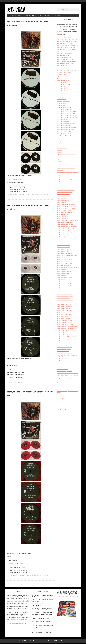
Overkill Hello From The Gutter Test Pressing (67, 43)
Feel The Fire (60, 145)
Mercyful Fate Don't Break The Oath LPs (66, 232)
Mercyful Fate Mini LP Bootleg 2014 (65, 295)
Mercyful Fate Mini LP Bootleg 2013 (65, 293)
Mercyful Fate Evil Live (62, 242)
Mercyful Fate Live (61, 259)
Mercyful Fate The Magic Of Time (64, 364)
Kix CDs (58, 167)
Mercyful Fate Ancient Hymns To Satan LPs (66, 181)
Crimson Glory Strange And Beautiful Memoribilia (68, 117)
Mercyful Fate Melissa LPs (62, 277)
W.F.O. (58, 406)
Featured (59, 143)
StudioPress (56, 642)
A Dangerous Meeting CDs (63, 76)
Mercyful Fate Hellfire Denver (63, 248)
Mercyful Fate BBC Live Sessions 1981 (65, 185)
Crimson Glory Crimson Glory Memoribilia (66, 94)
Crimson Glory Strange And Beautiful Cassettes (67, 113)
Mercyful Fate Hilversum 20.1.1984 (64, 255)
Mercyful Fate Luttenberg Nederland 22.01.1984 (67, 269)
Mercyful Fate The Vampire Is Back (64, 366)
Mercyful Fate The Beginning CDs (64, 348)
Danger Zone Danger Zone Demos (64, 133)
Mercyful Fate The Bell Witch (63, 352)
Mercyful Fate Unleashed (62, 370)
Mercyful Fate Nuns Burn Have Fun (64, 304)
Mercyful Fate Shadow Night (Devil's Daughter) (67, 338)
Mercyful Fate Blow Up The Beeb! (64, 198)
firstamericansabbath (18, 197)
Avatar (58, 78)
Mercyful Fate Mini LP (61, 283)
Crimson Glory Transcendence (63, 123)
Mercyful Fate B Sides (62, 183)
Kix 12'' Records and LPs (62, 163)
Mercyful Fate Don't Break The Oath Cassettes (67, 228)
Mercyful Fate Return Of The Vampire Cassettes (67, 328)
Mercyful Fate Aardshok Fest (63, 177)
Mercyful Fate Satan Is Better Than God (65, 336)
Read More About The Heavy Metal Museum (17, 625)
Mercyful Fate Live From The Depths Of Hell (66, 265)
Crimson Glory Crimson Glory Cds (64, 92)
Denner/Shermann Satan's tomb (64, 137)
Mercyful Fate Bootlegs (26, 196)
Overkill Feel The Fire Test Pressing (65, 45)
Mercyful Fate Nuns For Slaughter (64, 308)
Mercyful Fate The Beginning (63, 346)
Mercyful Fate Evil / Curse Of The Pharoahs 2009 (68, 240)
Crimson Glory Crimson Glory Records (65, 96)
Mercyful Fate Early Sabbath (63, 236)
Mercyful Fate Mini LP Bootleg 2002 (65, 287)
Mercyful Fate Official (61, 314)
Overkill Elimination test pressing (64, 59)
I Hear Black (59, 151)
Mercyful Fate (16, 196)
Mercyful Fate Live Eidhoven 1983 (64, 263)
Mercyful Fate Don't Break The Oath (65, 226)
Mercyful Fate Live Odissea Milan (64, 267)
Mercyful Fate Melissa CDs (63, 275)
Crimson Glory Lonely (61, 100)
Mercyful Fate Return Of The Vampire (65, 326)
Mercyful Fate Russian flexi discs (64, 334)
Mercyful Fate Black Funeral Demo (64, 193)
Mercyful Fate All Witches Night (64, 179)
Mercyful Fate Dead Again (62, 216)
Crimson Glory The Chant (62, 121)
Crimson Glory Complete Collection (64, 86)
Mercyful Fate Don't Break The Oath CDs (66, 230)
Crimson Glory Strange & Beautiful (64, 111)
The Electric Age (60, 400)
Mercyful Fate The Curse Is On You (64, 355)
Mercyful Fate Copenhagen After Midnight (66, 206)
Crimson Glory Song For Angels (64, 109)
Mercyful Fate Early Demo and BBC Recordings (67, 234)
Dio (57, 139)
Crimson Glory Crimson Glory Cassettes (66, 90)
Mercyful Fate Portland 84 (62, 318)
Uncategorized (60, 402)
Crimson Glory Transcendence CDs (64, 127)
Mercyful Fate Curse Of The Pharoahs (65, 214)
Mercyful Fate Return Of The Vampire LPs (66, 332)
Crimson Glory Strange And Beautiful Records (67, 119)
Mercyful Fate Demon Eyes (63, 220)
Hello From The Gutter (62, 149)
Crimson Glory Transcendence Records (65, 131)
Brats (58, 80)
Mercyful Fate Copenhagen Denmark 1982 (66, 208)
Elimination (59, 141)
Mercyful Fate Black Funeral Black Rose (66, 191)
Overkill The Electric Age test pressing (65, 65)
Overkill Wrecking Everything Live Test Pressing (67, 47)
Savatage (59, 396)
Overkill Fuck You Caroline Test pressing (66, 49)
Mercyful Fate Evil (61, 238)
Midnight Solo (60, 384)
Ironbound (59, 153)
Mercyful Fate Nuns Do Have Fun (64, 306)
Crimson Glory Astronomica (63, 82)
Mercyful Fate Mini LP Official (63, 299)
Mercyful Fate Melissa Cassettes (64, 273)
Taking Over (59, 398)
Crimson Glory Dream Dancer (63, 98)
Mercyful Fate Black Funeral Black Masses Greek (68, 189)
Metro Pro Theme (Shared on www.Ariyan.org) (35, 642)
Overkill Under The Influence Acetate (65, 61)
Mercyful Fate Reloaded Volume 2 (64, 324)
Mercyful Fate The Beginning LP (64, 350)
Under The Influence (61, 404)
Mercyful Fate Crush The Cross (64, 212)
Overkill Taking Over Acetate (63, 57)
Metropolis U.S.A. (61, 382)
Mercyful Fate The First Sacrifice (64, 362)
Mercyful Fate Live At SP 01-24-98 (64, 261)
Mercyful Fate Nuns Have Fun (63, 310)
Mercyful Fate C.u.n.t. (61, 204)
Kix (57, 159)
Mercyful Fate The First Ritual (63, 360)
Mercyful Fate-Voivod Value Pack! (64, 380)
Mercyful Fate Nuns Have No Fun (64, 312)
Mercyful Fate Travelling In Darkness (65, 368)
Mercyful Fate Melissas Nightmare (64, 279)
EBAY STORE (60, 31)
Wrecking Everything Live (62, 410)
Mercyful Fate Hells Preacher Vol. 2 (64, 253)
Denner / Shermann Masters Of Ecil (65, 135)
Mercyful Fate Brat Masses (63, 202)
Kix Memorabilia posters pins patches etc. (66, 169)
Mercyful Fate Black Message (63, 195)
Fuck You (59, 147)
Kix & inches (59, 161)
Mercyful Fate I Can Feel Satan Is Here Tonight (67, 257)
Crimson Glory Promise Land (63, 102)
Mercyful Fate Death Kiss (62, 218)
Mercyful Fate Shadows (62, 340)
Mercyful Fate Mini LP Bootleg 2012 (65, 291)
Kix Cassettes (60, 165)
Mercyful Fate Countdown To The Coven (66, 210)
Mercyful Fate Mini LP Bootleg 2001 (65, 285)
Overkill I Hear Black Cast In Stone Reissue (66, 63)
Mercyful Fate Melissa (61, 271)
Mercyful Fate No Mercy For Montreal (65, 301)
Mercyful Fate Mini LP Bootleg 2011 (65, 289)
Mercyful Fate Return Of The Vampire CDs (66, 330)
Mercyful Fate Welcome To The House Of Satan (67, 374)
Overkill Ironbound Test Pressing (64, 67)
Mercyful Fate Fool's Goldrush (63, 246)
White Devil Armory (61, 408)
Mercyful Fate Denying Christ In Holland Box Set (67, 222)
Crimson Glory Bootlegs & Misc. (64, 84)
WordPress (61, 642)
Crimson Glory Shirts (61, 105)
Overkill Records (60, 388)
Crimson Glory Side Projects (63, 107)
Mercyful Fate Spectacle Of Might (64, 342)
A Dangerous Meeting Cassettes (64, 74)
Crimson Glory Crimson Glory (63, 88)
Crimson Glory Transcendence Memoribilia (66, 129)
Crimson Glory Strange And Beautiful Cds (66, 115)
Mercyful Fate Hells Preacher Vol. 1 (64, 251)
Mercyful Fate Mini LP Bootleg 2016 (65, 297)
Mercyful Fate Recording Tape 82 (64, 320)
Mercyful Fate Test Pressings (63, 344)
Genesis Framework (49, 642)
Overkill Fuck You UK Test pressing (64, 55)
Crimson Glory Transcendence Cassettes (66, 125)
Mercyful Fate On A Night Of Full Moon (65, 316)
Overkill (58, 386)
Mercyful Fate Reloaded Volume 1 (64, 322)
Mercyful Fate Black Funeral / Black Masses (66, 187)
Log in (65, 642)
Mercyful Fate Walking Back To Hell (64, 372)
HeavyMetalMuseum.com (16, 10)
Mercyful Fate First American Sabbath (40, 196)
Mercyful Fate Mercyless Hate (63, 281)
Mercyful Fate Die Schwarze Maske (64, 224)
